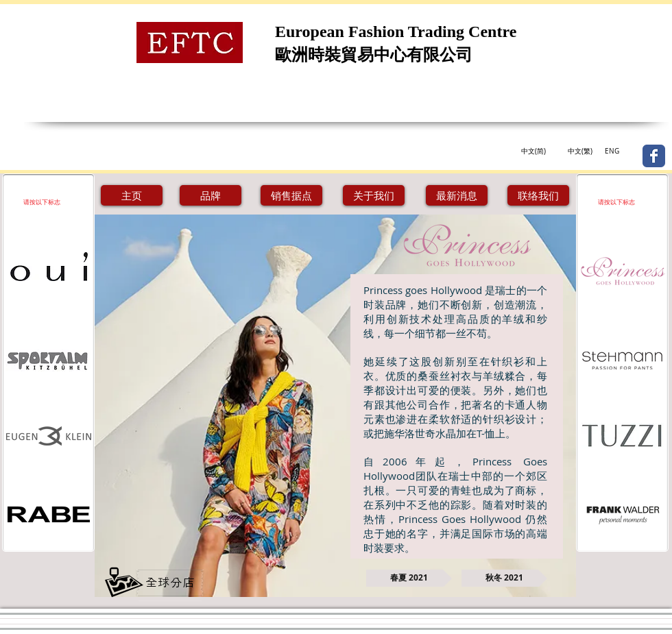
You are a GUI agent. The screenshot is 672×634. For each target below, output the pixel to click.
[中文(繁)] (580, 151)
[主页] (132, 195)
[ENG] (612, 151)
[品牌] (211, 195)
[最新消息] (457, 195)
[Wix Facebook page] (654, 156)
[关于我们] (374, 195)
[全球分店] (170, 583)
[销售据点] (291, 195)
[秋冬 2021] (504, 578)
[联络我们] (538, 195)
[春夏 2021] (409, 578)
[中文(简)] (533, 151)
